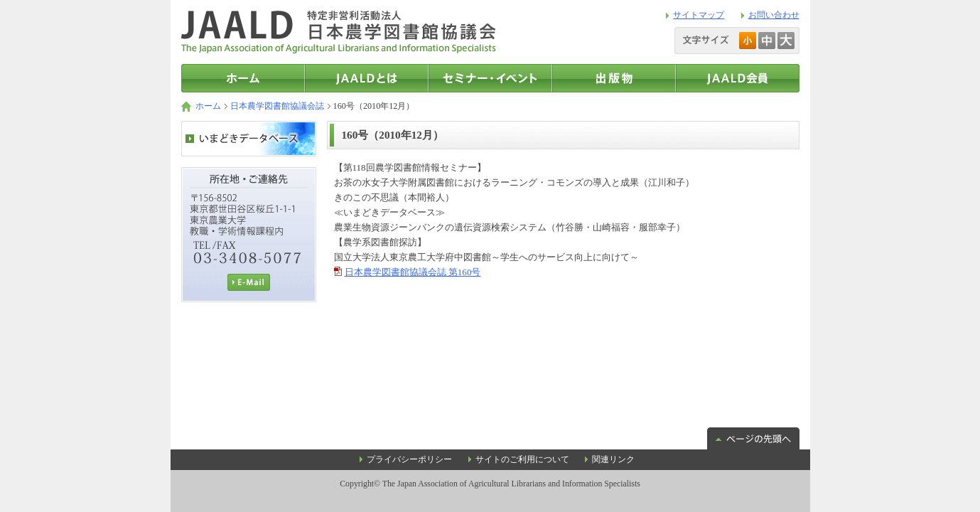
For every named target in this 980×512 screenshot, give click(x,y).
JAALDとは (367, 78)
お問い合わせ (774, 15)
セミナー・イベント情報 (490, 78)
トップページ (243, 78)
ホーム (208, 106)
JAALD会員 (738, 78)
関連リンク (613, 459)
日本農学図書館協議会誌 (277, 106)
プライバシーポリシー (409, 459)
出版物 (614, 78)
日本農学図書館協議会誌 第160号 (413, 272)
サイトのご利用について (522, 459)
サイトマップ (699, 15)
